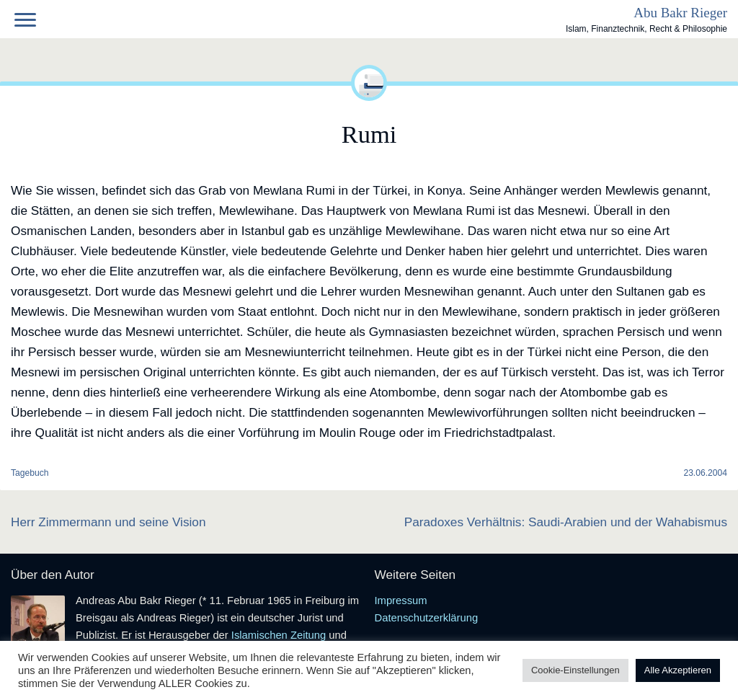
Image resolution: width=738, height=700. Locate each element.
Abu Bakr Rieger (680, 13)
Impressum (401, 601)
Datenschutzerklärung (427, 618)
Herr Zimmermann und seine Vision (108, 522)
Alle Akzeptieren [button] (678, 670)
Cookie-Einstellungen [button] (575, 670)
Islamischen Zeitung (279, 635)
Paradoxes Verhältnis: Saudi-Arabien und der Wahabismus (566, 522)
